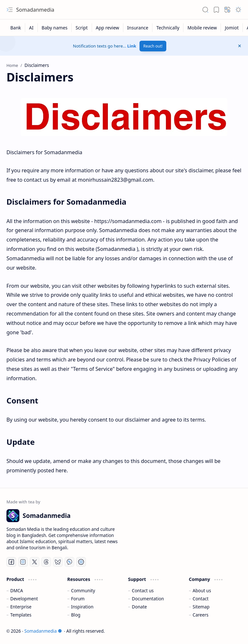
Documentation (148, 599)
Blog (76, 615)
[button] (10, 10)
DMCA (17, 590)
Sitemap (201, 607)
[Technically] (168, 28)
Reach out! (153, 46)
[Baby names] (55, 28)
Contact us (143, 590)
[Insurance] (138, 28)
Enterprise (21, 607)
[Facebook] (11, 562)
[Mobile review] (202, 28)
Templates (21, 615)
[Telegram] (81, 562)
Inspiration (82, 607)
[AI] (31, 28)
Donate (139, 607)
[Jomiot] (232, 28)
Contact (201, 599)
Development (24, 599)
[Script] (82, 28)
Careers (201, 615)
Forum (78, 599)
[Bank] (16, 28)
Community (83, 590)
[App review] (108, 28)
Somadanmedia (35, 10)
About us (202, 590)
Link (132, 46)
